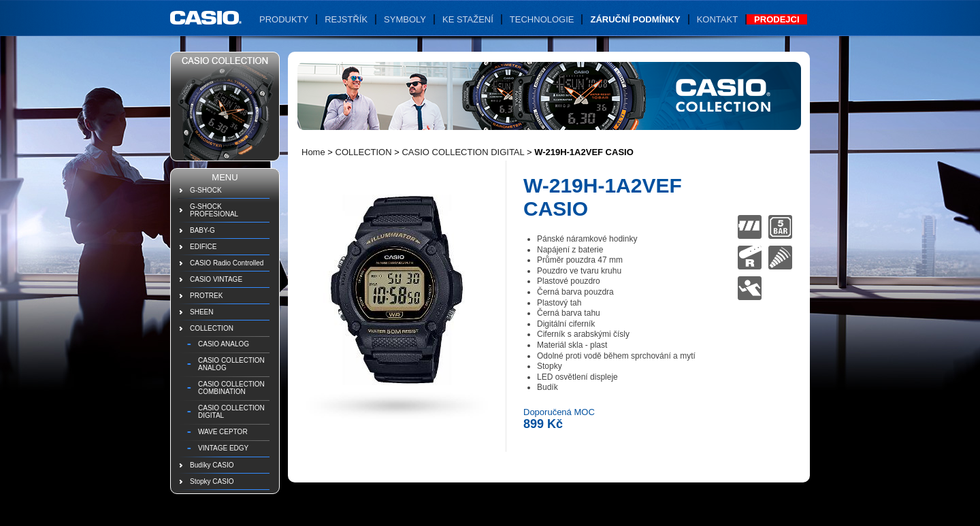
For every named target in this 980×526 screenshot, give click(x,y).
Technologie (542, 19)
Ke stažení (468, 19)
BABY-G (202, 230)
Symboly (405, 19)
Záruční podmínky (635, 19)
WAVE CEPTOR (223, 432)
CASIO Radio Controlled (227, 263)
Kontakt (717, 19)
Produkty (284, 19)
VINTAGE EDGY (223, 448)
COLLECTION (212, 328)
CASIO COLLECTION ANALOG (231, 364)
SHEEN (201, 312)
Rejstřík (346, 19)
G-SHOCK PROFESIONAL (214, 210)
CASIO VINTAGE (216, 279)
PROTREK (206, 296)
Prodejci (777, 19)
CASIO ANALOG (224, 344)
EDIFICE (203, 247)
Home (313, 152)
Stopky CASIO (212, 481)
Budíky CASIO (212, 465)
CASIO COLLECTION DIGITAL (231, 412)
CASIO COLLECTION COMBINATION (231, 388)
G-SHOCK (206, 190)
